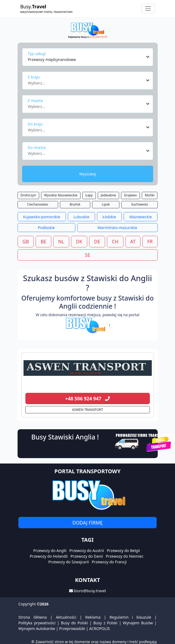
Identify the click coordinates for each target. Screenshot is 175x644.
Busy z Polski (105, 623)
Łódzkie (109, 217)
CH (115, 241)
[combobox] (89, 57)
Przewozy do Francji (109, 562)
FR (150, 241)
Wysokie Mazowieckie (61, 195)
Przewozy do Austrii (87, 551)
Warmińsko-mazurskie (117, 228)
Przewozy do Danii (87, 556)
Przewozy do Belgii (123, 551)
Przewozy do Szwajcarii (69, 562)
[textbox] (86, 81)
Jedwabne (108, 195)
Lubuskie (81, 217)
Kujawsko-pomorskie (42, 217)
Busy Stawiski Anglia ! (65, 437)
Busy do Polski (75, 623)
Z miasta (35, 100)
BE (43, 241)
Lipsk (106, 204)
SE (87, 255)
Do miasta (37, 147)
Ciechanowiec (38, 204)
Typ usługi (37, 54)
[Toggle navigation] (148, 8)
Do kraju (35, 124)
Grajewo (130, 195)
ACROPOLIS (99, 628)
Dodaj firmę (87, 523)
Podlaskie (46, 228)
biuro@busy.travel (90, 591)
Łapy (89, 195)
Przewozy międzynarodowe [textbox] (52, 59)
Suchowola (139, 204)
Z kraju (34, 77)
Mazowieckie (141, 217)
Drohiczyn (28, 195)
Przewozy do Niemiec (125, 556)
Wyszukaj (87, 174)
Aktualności (66, 617)
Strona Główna (33, 617)
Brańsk (75, 204)
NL (61, 241)
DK (79, 241)
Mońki (150, 195)
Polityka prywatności (37, 623)
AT (133, 241)
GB (26, 241)
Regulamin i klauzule (130, 617)
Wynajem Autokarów (37, 628)
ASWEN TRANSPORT (88, 410)
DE (97, 241)
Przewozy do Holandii (49, 556)
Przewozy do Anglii (50, 551)
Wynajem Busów (138, 623)
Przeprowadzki (72, 628)
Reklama (93, 617)
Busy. (46, 8)
